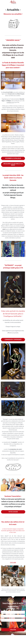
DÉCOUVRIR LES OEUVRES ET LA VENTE (13, 164)
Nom (3, 616)
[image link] (13, 467)
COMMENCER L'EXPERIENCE (13, 340)
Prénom (4, 612)
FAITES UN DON (13, 512)
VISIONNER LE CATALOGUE (13, 158)
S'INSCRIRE (13, 630)
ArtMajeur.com (10, 102)
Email (3, 620)
